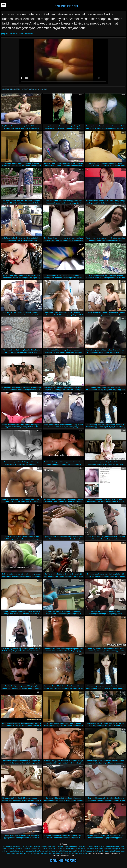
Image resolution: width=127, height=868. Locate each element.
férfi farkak (112, 849)
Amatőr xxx (13, 34)
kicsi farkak (64, 851)
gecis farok (6, 851)
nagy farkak (35, 853)
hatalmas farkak (38, 851)
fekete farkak (103, 849)
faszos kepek (71, 849)
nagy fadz (27, 853)
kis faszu (105, 851)
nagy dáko (20, 853)
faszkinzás (10, 849)
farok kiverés (105, 846)
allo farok (14, 846)
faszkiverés (29, 34)
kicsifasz (72, 851)
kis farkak (79, 851)
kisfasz (111, 851)
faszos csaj (43, 849)
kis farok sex (87, 851)
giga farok (22, 851)
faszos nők (87, 849)
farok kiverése (115, 846)
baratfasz (41, 846)
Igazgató (4, 34)
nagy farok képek (68, 853)
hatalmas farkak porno (52, 851)
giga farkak (14, 851)
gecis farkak (121, 849)
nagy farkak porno (47, 853)
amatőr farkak (22, 846)
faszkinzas (26, 849)
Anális (21, 34)
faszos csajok (52, 849)
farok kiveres (96, 846)
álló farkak (6, 846)
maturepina (11, 853)
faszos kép (62, 849)
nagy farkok (57, 853)
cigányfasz (60, 846)
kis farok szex (97, 851)
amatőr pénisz (33, 846)
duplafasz (67, 846)
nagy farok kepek (81, 853)
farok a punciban (85, 846)
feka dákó (95, 849)
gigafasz (29, 851)
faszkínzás (18, 849)
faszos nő (79, 849)
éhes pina (75, 846)
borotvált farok (50, 846)
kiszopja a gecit (120, 851)
